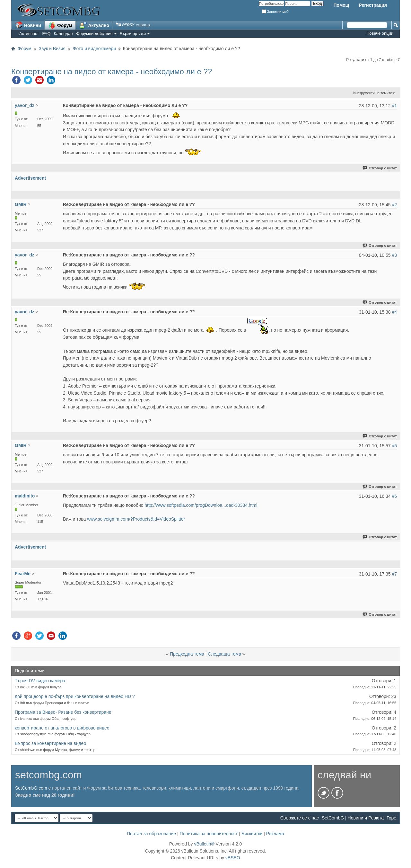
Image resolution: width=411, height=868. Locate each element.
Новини (28, 25)
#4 (394, 312)
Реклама (275, 834)
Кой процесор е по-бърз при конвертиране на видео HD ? (75, 696)
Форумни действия (94, 34)
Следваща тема (224, 654)
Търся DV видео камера (40, 681)
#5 (394, 446)
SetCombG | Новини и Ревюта (353, 818)
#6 (394, 496)
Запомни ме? (275, 12)
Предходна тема (187, 654)
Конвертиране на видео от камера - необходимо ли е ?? (112, 72)
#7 (394, 574)
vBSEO (233, 858)
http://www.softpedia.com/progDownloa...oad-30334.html (201, 505)
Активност (29, 34)
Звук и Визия (52, 49)
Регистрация (373, 5)
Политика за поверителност (209, 834)
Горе (391, 818)
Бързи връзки (133, 34)
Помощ (341, 5)
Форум (60, 25)
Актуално (94, 25)
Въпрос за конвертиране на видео (50, 743)
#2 (394, 205)
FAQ (47, 34)
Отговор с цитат (380, 168)
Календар (63, 34)
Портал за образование (151, 834)
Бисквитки (252, 834)
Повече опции (380, 33)
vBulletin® (204, 844)
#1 (394, 106)
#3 (394, 255)
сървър (133, 25)
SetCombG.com (31, 788)
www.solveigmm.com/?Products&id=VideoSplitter (136, 519)
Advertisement (30, 178)
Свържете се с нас (300, 818)
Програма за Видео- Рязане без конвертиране (63, 712)
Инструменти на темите (373, 93)
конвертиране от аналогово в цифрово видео (62, 728)
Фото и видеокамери (94, 49)
